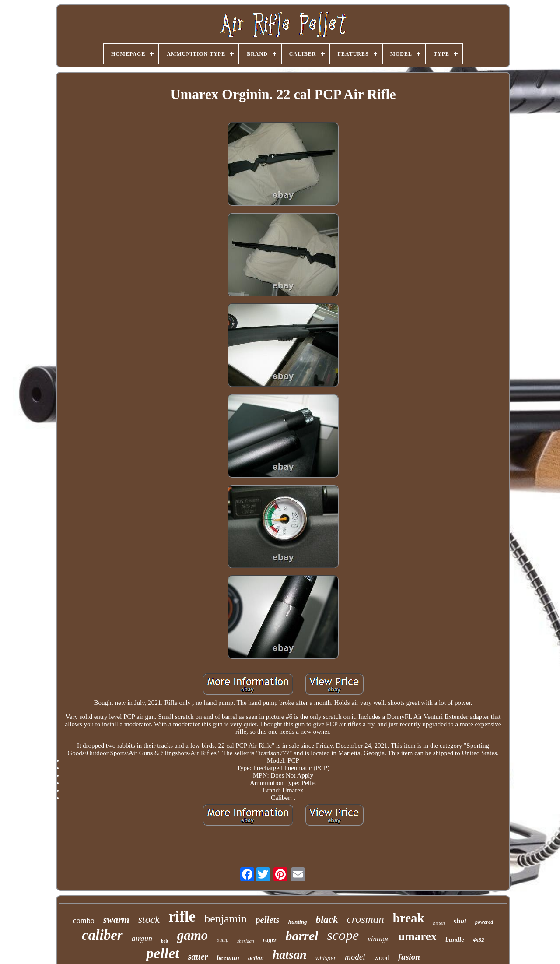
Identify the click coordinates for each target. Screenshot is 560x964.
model (355, 957)
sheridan (246, 941)
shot (460, 921)
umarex (417, 936)
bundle (455, 939)
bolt (165, 941)
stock (149, 919)
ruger (269, 940)
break (409, 918)
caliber (102, 935)
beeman (228, 958)
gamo (193, 935)
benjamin (226, 919)
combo (84, 921)
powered (484, 922)
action (256, 958)
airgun (142, 939)
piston (439, 923)
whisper (326, 958)
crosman (366, 919)
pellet (163, 953)
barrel (302, 936)
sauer (198, 957)
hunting (298, 922)
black (327, 920)
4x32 (479, 940)
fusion (409, 957)
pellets (268, 920)
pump (222, 940)
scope (343, 935)
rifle (182, 917)
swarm (116, 920)
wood (382, 958)
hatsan (290, 955)
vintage (378, 939)
